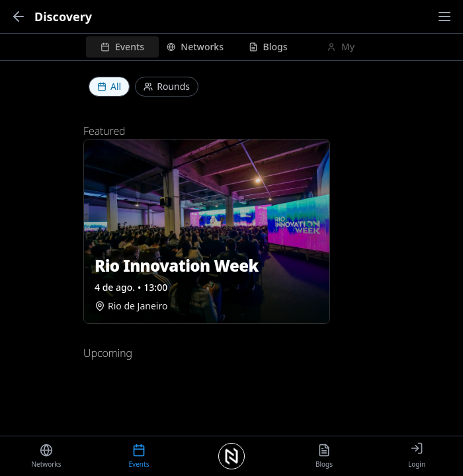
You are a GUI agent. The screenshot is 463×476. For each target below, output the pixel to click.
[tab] (122, 47)
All (109, 86)
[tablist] (232, 47)
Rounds (167, 86)
